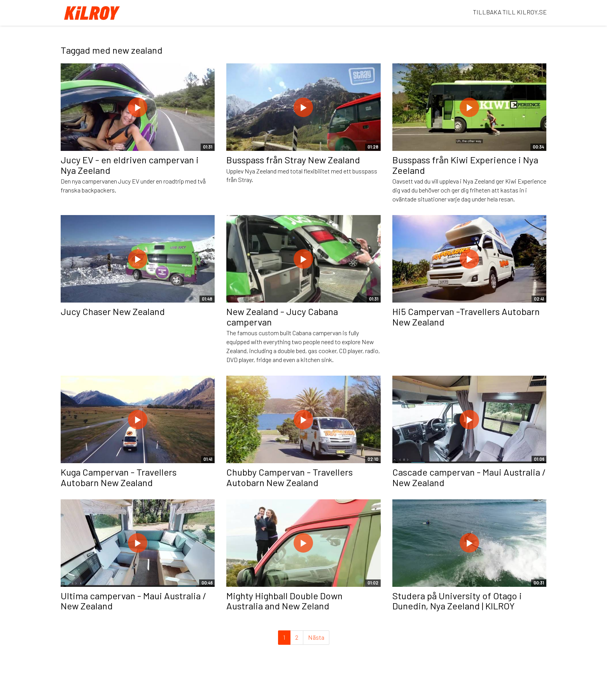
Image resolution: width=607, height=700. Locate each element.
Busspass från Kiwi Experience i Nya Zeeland (465, 165)
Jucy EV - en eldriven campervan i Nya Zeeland (130, 165)
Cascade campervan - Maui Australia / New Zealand (469, 477)
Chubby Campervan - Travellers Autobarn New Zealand (290, 477)
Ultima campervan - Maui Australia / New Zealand (134, 601)
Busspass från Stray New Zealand (293, 160)
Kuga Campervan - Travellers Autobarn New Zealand (119, 477)
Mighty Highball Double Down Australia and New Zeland (284, 601)
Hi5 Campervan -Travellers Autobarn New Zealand (466, 316)
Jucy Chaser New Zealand (113, 311)
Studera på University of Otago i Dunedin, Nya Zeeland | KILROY (457, 601)
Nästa (316, 637)
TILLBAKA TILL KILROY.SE (510, 12)
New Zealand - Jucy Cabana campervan (282, 316)
